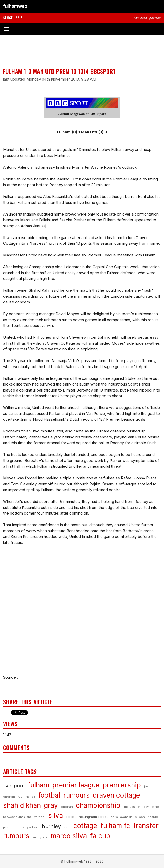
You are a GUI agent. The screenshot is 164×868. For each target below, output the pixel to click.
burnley (51, 826)
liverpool (14, 786)
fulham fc (115, 826)
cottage (85, 826)
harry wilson (30, 827)
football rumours (64, 795)
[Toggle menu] (82, 29)
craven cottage (116, 795)
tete (15, 827)
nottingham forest (93, 817)
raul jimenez (26, 797)
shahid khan (22, 805)
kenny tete (40, 837)
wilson (140, 817)
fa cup (100, 836)
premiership (122, 785)
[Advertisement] (82, 52)
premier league (76, 785)
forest (71, 817)
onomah (67, 807)
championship (98, 805)
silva (56, 815)
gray (51, 805)
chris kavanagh (121, 817)
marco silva (69, 836)
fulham (38, 785)
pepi (67, 827)
